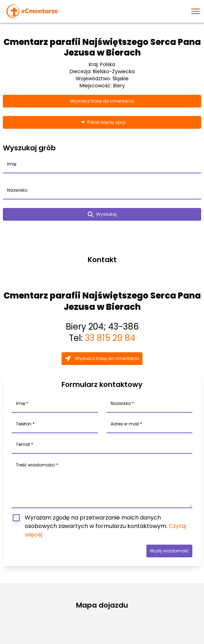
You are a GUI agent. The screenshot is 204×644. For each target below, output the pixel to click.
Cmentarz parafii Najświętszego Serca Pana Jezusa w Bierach (102, 47)
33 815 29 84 (110, 338)
